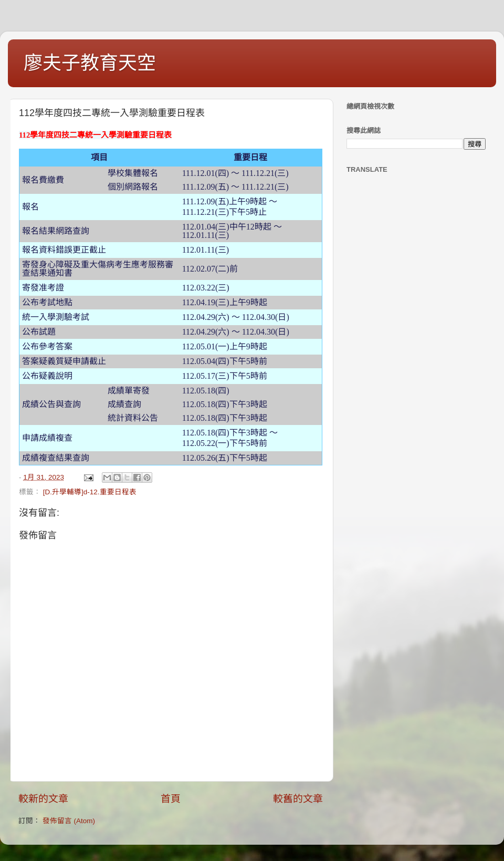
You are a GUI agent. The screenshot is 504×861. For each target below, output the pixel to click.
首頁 (171, 799)
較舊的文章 (298, 799)
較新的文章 (43, 799)
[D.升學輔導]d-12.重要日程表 (90, 492)
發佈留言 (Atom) (69, 821)
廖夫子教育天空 (90, 63)
